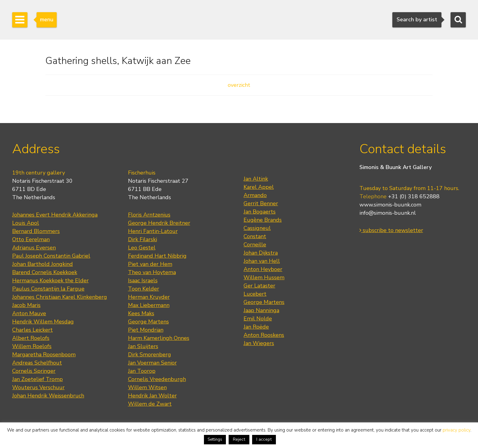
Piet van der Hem (150, 264)
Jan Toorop (142, 371)
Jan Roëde (256, 327)
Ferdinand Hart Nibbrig (157, 256)
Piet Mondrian (146, 330)
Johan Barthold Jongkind (43, 264)
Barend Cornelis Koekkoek (45, 272)
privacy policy (457, 430)
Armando (255, 195)
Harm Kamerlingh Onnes (159, 338)
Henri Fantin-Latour (153, 231)
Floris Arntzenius (149, 215)
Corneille (255, 245)
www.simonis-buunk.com (390, 205)
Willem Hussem (264, 277)
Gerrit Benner (261, 203)
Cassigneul (257, 228)
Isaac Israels (143, 280)
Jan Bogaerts (260, 212)
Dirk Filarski (143, 239)
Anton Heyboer (263, 269)
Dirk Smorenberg (150, 355)
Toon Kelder (144, 289)
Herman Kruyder (149, 297)
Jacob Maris (26, 305)
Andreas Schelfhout (37, 363)
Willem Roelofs (32, 346)
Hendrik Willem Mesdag (43, 322)
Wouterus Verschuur (38, 387)
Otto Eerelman (31, 239)
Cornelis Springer (34, 371)
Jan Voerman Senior (152, 363)
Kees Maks (141, 313)
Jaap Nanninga (261, 310)
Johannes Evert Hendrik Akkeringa (55, 215)
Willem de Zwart (150, 404)
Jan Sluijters (143, 346)
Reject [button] (239, 439)
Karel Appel (259, 187)
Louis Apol (26, 223)
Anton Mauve (29, 313)
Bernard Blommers (36, 231)
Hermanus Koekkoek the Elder (50, 280)
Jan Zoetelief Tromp (37, 379)
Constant (255, 236)
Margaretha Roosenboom (44, 355)
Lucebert (255, 294)
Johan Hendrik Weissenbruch (48, 396)
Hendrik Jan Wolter (152, 396)
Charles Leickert (32, 330)
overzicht (239, 85)
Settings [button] (215, 439)
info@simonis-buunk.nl (388, 213)
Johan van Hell (262, 261)
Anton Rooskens (264, 335)
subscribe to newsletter (391, 230)
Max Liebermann (149, 305)
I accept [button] (264, 439)
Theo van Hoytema (152, 272)
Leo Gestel (142, 248)
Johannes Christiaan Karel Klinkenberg (60, 297)
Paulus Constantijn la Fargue (48, 289)
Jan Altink (256, 179)
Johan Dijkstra (261, 253)
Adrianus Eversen (34, 248)
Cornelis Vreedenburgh (157, 379)
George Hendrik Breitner (159, 223)
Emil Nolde (258, 319)
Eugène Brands (263, 220)
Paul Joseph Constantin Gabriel (51, 256)
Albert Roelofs (31, 338)
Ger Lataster (259, 286)
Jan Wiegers (259, 343)
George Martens (148, 322)
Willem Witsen (147, 387)
